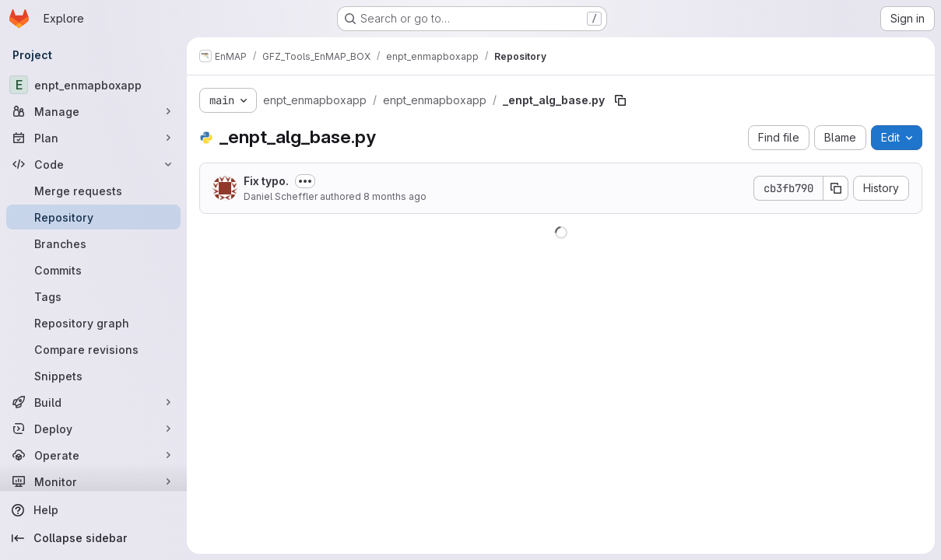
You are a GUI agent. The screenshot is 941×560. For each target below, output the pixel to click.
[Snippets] (93, 376)
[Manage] (93, 111)
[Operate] (93, 455)
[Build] (93, 402)
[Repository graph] (93, 323)
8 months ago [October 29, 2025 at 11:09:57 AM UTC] (395, 196)
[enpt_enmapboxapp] (93, 85)
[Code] (93, 164)
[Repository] (93, 217)
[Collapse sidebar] (93, 538)
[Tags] (93, 296)
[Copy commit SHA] (836, 188)
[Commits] (93, 270)
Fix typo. (266, 181)
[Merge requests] (93, 191)
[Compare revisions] (93, 349)
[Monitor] (93, 481)
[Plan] (93, 138)
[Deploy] (93, 429)
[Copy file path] (620, 100)
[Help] (93, 510)
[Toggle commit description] (305, 181)
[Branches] (93, 243)
